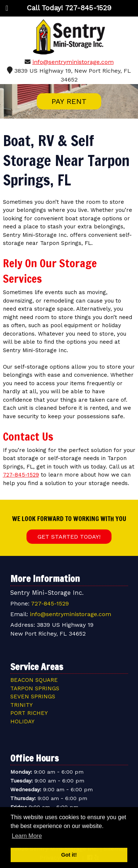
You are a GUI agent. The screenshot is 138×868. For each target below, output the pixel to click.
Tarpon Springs (35, 688)
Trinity (22, 705)
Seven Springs (33, 697)
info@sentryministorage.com (73, 62)
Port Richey (29, 713)
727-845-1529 (21, 475)
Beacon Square (34, 680)
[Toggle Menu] (7, 8)
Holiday (22, 721)
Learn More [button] (27, 836)
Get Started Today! (69, 537)
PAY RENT (69, 101)
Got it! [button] (69, 855)
